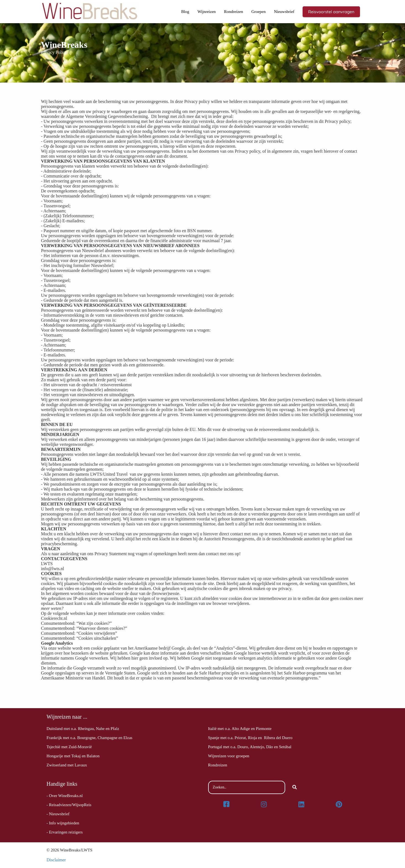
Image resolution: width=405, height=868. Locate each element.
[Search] (295, 787)
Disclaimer (56, 860)
